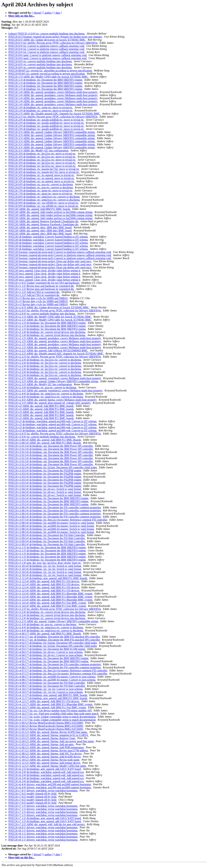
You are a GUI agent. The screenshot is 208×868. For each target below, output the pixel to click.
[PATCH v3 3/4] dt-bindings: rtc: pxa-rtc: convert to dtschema (43, 624)
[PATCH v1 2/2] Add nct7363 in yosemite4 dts (34, 292)
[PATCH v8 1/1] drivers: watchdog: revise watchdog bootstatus (43, 830)
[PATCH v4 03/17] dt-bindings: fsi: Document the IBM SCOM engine (47, 649)
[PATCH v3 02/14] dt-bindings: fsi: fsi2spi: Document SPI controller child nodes (53, 467)
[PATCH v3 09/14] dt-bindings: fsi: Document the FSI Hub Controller (47, 535)
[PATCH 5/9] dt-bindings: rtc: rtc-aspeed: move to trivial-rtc (42, 175)
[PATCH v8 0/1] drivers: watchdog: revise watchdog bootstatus (43, 827)
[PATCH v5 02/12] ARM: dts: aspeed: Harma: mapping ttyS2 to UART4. (49, 735)
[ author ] (48, 13)
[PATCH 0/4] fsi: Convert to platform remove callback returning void (47, 46)
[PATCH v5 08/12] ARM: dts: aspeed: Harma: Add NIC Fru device (45, 754)
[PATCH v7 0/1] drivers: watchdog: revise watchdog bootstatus (43, 790)
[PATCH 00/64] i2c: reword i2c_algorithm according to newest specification (50, 71)
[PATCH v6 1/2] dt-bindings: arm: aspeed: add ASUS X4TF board (45, 769)
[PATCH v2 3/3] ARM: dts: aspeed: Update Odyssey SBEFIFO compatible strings (54, 381)
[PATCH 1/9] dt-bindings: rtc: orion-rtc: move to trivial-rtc (41, 107)
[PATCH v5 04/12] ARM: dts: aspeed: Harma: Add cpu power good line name (51, 741)
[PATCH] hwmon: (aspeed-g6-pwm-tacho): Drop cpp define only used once (50, 261)
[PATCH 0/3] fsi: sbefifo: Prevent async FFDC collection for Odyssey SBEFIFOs (53, 43)
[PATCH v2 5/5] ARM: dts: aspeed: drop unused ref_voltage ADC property (50, 403)
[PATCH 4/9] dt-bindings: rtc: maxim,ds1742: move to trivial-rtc (44, 169)
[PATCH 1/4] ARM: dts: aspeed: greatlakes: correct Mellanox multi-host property (53, 92)
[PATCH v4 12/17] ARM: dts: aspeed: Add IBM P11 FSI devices (44, 701)
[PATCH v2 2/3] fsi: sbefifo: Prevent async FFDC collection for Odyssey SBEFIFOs (55, 357)
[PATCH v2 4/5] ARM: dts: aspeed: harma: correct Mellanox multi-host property (53, 400)
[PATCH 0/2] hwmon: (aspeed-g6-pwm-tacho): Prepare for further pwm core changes (55, 37)
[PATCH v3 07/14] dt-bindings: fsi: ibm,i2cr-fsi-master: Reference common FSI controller (58, 520)
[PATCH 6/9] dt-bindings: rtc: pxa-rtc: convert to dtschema (41, 184)
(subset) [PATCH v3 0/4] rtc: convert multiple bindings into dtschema (47, 34)
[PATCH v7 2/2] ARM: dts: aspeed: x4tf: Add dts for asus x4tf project (47, 824)
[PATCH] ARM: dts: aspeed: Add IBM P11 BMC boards (40, 209)
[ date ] (58, 13)
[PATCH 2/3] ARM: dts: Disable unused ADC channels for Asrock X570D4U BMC (54, 114)
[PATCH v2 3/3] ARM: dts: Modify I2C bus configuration (40, 384)
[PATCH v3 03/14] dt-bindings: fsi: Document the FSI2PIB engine (45, 470)
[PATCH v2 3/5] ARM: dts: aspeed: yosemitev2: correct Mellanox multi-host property (56, 390)
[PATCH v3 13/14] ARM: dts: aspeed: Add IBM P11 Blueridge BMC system (51, 594)
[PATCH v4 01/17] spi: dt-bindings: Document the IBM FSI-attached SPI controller (54, 637)
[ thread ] (37, 13)
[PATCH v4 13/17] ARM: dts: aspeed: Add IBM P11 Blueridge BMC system (51, 704)
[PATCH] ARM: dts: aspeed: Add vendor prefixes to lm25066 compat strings (51, 212)
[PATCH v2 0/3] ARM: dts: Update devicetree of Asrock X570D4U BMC (49, 307)
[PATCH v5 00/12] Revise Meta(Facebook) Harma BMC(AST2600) (46, 723)
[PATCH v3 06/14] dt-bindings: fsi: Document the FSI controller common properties (55, 507)
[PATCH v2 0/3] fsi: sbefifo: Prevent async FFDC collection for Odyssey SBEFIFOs (55, 311)
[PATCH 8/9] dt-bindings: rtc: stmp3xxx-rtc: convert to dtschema (44, 197)
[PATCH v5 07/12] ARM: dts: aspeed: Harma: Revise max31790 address (48, 750)
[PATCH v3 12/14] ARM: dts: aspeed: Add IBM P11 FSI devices (44, 581)
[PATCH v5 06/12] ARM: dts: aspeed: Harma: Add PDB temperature (46, 747)
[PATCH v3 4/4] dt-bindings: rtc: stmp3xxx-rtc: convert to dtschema (46, 627)
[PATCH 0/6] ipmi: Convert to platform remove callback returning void (48, 55)
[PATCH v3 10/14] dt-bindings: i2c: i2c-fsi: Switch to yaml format (45, 566)
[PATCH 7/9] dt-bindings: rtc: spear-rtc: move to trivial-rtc (41, 191)
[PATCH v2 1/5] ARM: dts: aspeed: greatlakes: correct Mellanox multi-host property (55, 338)
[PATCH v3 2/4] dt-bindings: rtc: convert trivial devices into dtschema (47, 612)
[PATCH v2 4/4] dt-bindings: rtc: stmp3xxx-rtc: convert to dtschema (46, 394)
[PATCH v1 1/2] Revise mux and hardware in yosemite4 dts (41, 286)
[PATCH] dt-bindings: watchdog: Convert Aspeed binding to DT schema (48, 237)
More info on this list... (21, 16)
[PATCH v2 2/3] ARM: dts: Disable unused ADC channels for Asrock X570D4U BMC (56, 354)
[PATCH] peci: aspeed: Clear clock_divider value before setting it (45, 271)
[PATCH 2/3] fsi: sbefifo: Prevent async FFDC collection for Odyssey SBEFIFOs (53, 117)
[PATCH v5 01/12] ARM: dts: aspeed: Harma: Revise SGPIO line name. (48, 732)
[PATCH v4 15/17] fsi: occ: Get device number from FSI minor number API (50, 710)
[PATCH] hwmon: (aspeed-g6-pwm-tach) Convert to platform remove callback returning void (60, 252)
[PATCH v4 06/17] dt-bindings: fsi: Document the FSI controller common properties (55, 664)
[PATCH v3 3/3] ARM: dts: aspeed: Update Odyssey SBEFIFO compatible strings (54, 621)
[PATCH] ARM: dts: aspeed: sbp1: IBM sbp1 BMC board (40, 227)
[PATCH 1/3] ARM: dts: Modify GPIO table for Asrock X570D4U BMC (48, 77)
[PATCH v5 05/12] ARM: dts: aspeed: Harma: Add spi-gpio (41, 744)
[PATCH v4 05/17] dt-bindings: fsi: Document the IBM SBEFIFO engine (49, 658)
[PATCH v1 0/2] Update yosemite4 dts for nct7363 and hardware (44, 283)
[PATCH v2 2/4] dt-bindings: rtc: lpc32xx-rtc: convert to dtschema (45, 360)
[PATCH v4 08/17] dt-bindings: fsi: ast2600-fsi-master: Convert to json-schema (52, 677)
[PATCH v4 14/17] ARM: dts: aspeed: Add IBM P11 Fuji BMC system (47, 707)
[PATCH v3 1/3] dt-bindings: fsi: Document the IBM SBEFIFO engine (47, 547)
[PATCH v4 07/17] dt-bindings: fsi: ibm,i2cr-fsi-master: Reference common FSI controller (58, 670)
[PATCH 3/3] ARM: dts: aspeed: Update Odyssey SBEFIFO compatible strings (52, 132)
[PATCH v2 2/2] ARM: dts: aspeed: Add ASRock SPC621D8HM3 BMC (48, 350)
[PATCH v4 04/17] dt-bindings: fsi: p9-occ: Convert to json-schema (46, 652)
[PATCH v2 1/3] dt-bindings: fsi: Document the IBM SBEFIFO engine (47, 323)
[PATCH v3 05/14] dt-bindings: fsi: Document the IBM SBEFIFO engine (49, 498)
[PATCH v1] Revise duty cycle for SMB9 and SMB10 (38, 298)
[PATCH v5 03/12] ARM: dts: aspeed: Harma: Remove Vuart (42, 738)
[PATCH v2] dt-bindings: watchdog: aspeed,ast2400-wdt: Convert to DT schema (53, 421)
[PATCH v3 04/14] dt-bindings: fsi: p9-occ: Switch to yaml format (45, 489)
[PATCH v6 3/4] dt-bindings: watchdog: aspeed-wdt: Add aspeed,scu (46, 772)
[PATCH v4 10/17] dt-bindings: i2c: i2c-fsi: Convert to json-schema (46, 689)
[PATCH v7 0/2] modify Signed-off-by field (33, 794)
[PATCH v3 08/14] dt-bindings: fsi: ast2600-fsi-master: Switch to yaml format (51, 523)
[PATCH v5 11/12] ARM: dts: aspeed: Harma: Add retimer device (45, 763)
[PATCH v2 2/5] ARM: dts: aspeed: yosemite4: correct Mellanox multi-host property (55, 378)
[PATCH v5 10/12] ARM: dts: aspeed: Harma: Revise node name (44, 760)
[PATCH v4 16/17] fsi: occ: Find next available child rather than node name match (54, 714)
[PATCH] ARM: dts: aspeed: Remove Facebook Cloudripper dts (44, 221)
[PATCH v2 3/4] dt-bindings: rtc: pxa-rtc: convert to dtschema (43, 387)
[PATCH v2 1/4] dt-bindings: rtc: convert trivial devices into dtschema (47, 332)
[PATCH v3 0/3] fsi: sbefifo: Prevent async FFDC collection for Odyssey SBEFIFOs (55, 434)
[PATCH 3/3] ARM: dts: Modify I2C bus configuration (39, 151)
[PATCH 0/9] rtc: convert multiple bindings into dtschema (40, 61)
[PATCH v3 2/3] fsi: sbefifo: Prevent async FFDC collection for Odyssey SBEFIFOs (55, 609)
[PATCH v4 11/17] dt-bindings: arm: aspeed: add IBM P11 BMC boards (48, 695)
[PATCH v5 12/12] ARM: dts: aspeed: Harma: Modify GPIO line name (47, 766)
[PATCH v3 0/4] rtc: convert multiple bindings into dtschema (42, 437)
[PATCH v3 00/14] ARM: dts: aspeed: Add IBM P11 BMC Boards (45, 440)
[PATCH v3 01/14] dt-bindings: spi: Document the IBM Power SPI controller (51, 446)
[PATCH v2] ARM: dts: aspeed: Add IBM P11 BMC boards (41, 406)
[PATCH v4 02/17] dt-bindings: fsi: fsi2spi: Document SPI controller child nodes (53, 643)
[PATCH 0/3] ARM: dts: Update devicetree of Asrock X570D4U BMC (47, 40)
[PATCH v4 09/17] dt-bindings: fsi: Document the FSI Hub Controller (47, 683)
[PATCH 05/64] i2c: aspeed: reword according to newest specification (47, 74)
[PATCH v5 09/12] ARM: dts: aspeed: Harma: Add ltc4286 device (45, 757)
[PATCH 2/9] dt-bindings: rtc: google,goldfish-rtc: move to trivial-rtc (46, 120)
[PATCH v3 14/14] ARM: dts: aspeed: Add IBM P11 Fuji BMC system (47, 603)
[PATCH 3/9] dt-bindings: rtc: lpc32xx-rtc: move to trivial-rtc (42, 154)
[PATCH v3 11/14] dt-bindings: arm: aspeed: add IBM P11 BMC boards (48, 578)
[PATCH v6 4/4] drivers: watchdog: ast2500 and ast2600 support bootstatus (50, 784)
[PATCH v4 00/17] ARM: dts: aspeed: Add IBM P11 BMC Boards (45, 634)
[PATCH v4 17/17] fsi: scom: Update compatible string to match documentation (52, 717)
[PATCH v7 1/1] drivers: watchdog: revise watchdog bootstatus (43, 806)
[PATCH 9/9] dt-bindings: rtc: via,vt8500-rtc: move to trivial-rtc (44, 203)
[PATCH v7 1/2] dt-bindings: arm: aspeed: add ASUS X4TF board (45, 818)
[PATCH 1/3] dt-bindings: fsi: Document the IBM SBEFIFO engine (46, 80)
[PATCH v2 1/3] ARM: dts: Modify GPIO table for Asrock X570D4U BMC (50, 317)
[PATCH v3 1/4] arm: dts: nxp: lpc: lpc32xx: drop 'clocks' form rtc (45, 563)
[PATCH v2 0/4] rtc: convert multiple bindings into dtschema (42, 314)
